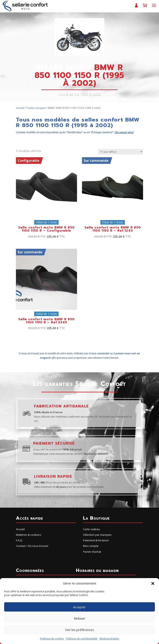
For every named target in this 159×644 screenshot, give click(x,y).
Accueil (20, 108)
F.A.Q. (19, 540)
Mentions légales (109, 639)
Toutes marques (36, 108)
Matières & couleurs (29, 535)
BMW (51, 108)
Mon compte (136, 7)
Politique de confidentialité (82, 639)
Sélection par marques (97, 535)
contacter (103, 353)
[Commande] (120, 152)
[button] (153, 583)
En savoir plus (124, 132)
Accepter (79, 607)
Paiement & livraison (96, 540)
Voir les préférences (79, 630)
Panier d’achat (145, 7)
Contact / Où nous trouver (32, 546)
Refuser (80, 618)
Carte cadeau (92, 529)
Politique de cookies (52, 639)
